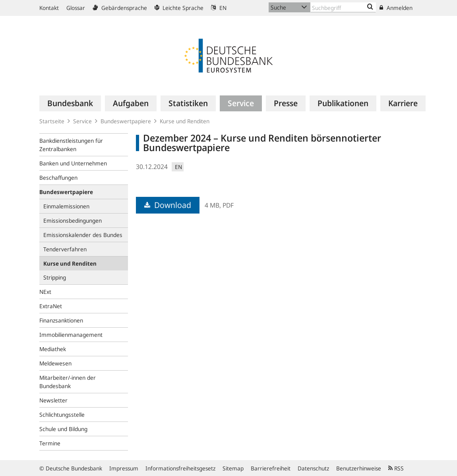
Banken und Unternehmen (73, 163)
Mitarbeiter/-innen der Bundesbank (68, 382)
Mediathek (53, 349)
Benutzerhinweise (359, 468)
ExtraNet (51, 306)
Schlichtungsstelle (62, 415)
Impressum (124, 468)
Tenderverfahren (65, 249)
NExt (45, 292)
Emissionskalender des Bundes (83, 235)
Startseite (52, 121)
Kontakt (49, 8)
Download (168, 205)
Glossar (76, 8)
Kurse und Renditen (185, 121)
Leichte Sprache (179, 8)
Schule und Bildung (63, 429)
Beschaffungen (58, 178)
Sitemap (233, 468)
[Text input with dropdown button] (343, 7)
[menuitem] (70, 103)
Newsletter (53, 400)
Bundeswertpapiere (126, 121)
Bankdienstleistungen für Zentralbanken (71, 145)
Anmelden (396, 8)
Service (82, 121)
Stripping (55, 277)
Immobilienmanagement (71, 335)
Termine (50, 443)
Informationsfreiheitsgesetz (180, 468)
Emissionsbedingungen (73, 221)
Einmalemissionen (66, 206)
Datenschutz (313, 468)
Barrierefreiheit (271, 468)
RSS (396, 468)
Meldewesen (55, 363)
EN (219, 8)
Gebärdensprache (120, 8)
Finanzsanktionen (61, 320)
